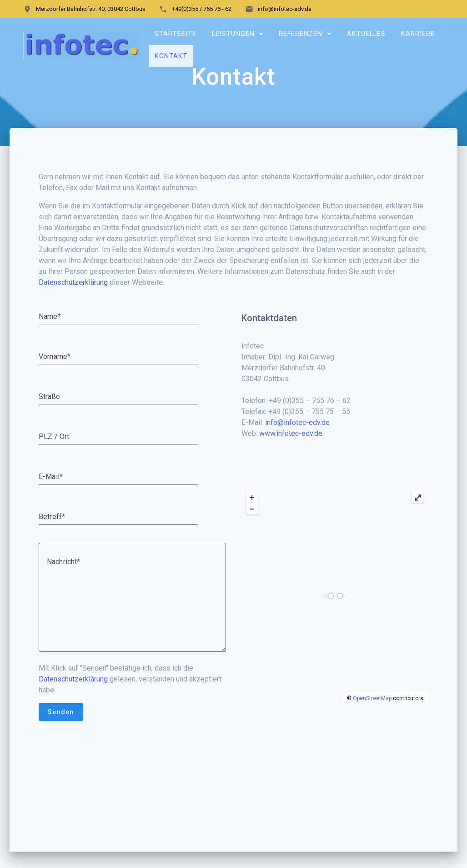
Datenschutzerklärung (73, 305)
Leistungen (233, 34)
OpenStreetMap (372, 721)
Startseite (176, 34)
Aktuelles (366, 34)
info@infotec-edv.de (297, 445)
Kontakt (171, 56)
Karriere (418, 34)
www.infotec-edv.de (291, 456)
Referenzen (301, 34)
